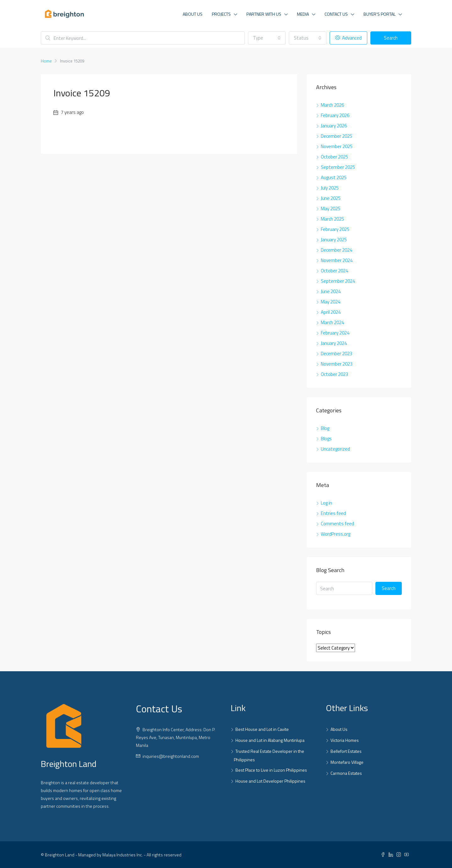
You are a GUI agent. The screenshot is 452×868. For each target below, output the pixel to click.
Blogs (326, 439)
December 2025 (336, 136)
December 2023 (336, 354)
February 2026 (335, 115)
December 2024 (336, 250)
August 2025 (334, 177)
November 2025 (337, 146)
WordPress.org (336, 534)
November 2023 (337, 364)
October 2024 (334, 271)
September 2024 (338, 281)
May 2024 (331, 302)
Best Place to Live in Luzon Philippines (271, 770)
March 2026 (332, 105)
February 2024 (335, 333)
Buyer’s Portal (379, 14)
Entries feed (333, 513)
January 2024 (334, 343)
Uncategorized (335, 449)
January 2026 (334, 126)
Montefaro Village (347, 762)
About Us (193, 14)
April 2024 (331, 312)
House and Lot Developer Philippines (270, 781)
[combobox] (267, 38)
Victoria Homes (345, 740)
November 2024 (337, 260)
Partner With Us (264, 14)
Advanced (348, 38)
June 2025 (331, 198)
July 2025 (330, 188)
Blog (325, 428)
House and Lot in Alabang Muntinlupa (270, 740)
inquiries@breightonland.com (171, 756)
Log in (326, 503)
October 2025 (334, 157)
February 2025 (335, 229)
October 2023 (334, 374)
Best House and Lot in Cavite (262, 729)
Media (303, 14)
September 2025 (338, 167)
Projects (221, 14)
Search (391, 38)
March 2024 (332, 322)
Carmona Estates (346, 773)
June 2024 (331, 291)
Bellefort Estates (346, 751)
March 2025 (332, 219)
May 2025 (331, 209)
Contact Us (336, 14)
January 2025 (334, 240)
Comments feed (337, 524)
